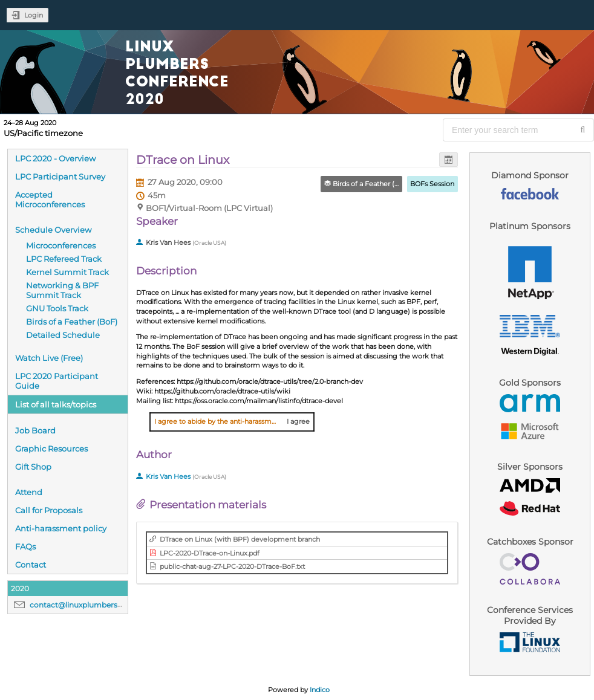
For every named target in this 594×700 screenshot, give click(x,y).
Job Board (35, 430)
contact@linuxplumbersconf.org (89, 605)
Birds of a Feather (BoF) (72, 322)
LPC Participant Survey (60, 177)
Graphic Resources (51, 449)
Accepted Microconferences (50, 199)
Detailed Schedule (63, 335)
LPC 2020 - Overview (55, 158)
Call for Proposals (49, 510)
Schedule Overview (53, 230)
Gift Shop (33, 467)
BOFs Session (432, 184)
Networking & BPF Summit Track (62, 290)
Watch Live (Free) (49, 358)
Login (34, 15)
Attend (29, 492)
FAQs (25, 546)
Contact (31, 565)
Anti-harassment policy (61, 528)
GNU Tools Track (57, 308)
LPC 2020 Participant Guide (57, 381)
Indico (320, 690)
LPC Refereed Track (64, 259)
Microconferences (61, 245)
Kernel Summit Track (67, 272)
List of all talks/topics (56, 404)
